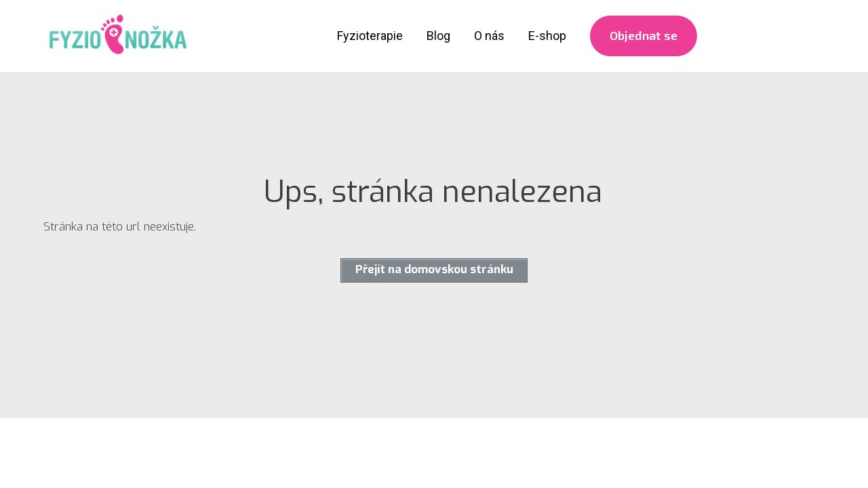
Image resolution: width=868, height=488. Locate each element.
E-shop (547, 36)
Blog (438, 36)
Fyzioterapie (370, 36)
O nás (489, 36)
